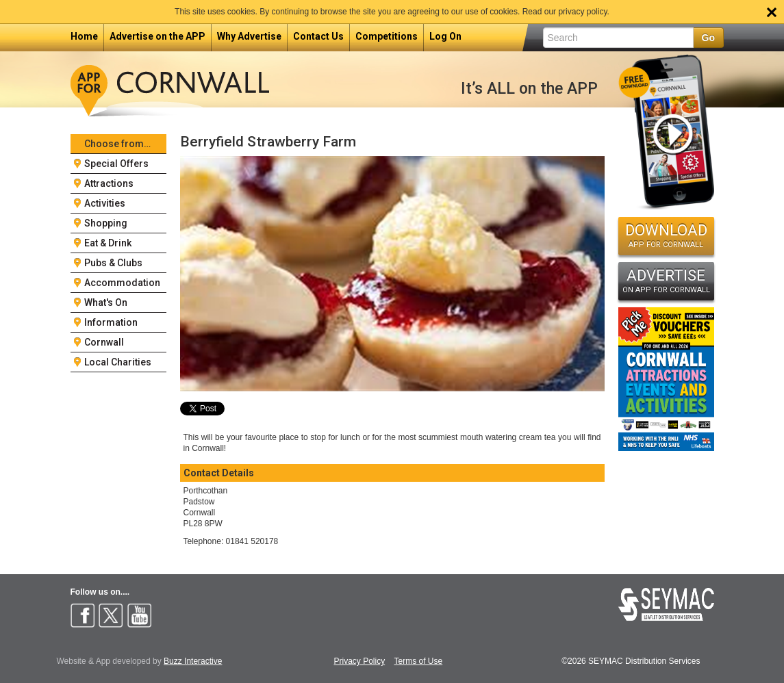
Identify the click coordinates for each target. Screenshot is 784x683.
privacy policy (582, 12)
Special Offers (116, 164)
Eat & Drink (108, 243)
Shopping (106, 223)
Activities (105, 203)
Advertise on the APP (157, 36)
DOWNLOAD (666, 235)
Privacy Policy (360, 661)
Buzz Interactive (193, 661)
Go (708, 38)
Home (84, 36)
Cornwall (104, 342)
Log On (445, 36)
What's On (106, 302)
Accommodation (122, 283)
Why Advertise (249, 36)
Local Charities (118, 362)
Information (111, 322)
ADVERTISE (666, 281)
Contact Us (318, 36)
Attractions (109, 183)
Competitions (387, 36)
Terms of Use (419, 661)
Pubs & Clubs (113, 263)
